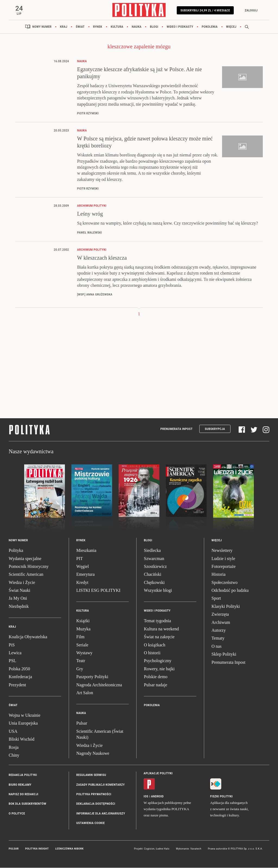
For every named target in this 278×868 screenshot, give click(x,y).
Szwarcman (154, 559)
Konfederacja (20, 677)
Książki (83, 621)
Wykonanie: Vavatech (189, 849)
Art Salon (85, 693)
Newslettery (222, 551)
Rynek (98, 27)
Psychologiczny (158, 661)
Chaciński (153, 575)
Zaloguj (251, 10)
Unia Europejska (23, 723)
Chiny (14, 755)
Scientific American (26, 575)
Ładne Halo (163, 849)
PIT (80, 559)
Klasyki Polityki (226, 607)
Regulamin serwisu (91, 775)
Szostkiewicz (155, 567)
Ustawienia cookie (91, 823)
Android (158, 796)
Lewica (15, 653)
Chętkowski (154, 583)
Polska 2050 (19, 669)
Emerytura (86, 575)
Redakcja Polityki (23, 775)
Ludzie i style (223, 559)
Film (80, 637)
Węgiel (83, 567)
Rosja (14, 747)
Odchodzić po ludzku (230, 591)
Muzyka (83, 629)
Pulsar (82, 723)
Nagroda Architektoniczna (99, 685)
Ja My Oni (18, 598)
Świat (80, 27)
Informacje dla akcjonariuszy (101, 814)
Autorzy (219, 630)
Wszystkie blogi (158, 591)
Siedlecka (152, 551)
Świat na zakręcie (159, 637)
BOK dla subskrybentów (27, 804)
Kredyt (82, 583)
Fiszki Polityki (221, 796)
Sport (216, 598)
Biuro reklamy (20, 785)
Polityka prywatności (94, 795)
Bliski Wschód (21, 739)
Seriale (82, 645)
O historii (152, 653)
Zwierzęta (220, 614)
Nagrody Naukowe (93, 754)
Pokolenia (210, 27)
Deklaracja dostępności (96, 804)
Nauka (137, 27)
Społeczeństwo (225, 583)
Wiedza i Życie (22, 583)
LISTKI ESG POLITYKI (98, 591)
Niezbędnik (19, 607)
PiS (12, 645)
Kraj (64, 27)
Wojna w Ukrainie (25, 716)
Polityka (16, 551)
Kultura (117, 27)
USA (13, 732)
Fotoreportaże (224, 567)
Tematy (218, 638)
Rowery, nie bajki (159, 669)
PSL (12, 661)
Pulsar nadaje (156, 685)
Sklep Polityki (224, 654)
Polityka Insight (37, 849)
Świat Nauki (20, 591)
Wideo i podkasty (180, 27)
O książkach (155, 645)
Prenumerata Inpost (177, 429)
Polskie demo (156, 677)
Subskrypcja (215, 429)
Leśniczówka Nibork (69, 849)
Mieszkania (86, 551)
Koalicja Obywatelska (28, 637)
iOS (146, 796)
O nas (217, 647)
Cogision (149, 849)
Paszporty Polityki (92, 677)
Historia (219, 575)
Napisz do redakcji (23, 795)
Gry (80, 669)
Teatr (81, 661)
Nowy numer (42, 27)
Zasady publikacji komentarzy (100, 785)
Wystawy (84, 653)
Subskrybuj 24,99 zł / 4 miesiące (205, 10)
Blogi (154, 27)
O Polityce (17, 814)
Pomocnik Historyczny (29, 567)
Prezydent (17, 685)
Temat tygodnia (157, 621)
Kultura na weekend (161, 629)
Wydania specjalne (25, 559)
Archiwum (221, 623)
